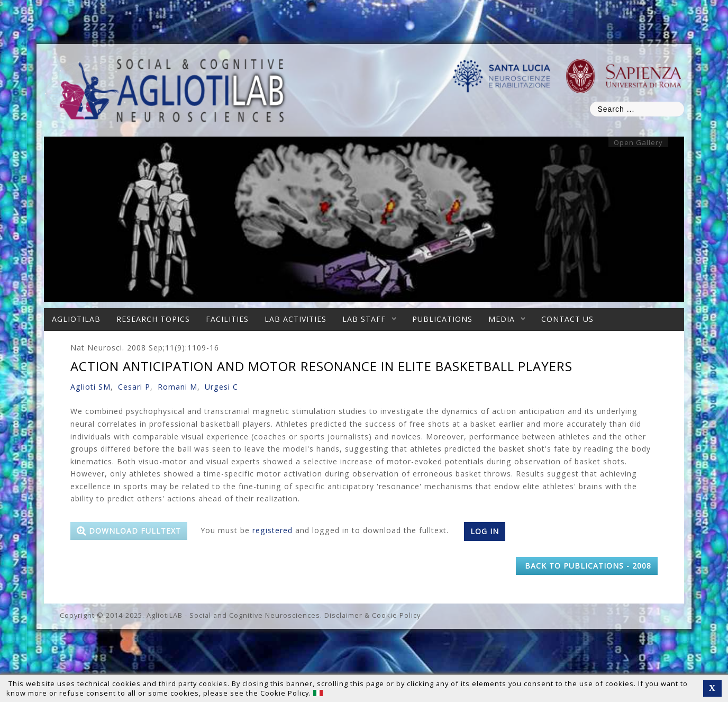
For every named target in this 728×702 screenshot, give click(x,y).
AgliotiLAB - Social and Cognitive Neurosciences (233, 615)
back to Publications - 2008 (587, 566)
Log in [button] (485, 531)
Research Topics (153, 319)
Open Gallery (638, 142)
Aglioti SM (90, 387)
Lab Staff (364, 319)
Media (502, 319)
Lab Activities (295, 319)
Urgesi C (221, 387)
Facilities (227, 319)
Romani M (178, 387)
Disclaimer (343, 615)
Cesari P (134, 387)
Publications (442, 319)
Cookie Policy (396, 615)
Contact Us (567, 319)
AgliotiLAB (76, 319)
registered (272, 530)
